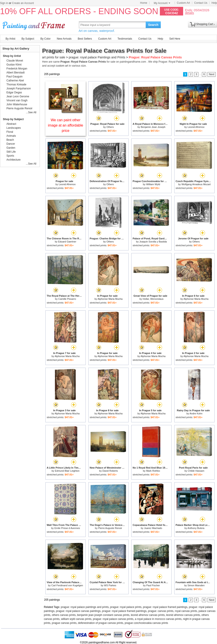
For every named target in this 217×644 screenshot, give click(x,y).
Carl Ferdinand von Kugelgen (67, 585)
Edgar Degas (14, 92)
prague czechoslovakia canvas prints (146, 623)
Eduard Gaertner (67, 242)
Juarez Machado (153, 528)
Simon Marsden (196, 585)
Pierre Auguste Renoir (110, 528)
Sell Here (175, 39)
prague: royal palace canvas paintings (78, 611)
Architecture (14, 160)
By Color (45, 39)
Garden (11, 148)
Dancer (11, 144)
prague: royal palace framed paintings (165, 607)
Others (110, 127)
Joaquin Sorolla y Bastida (153, 242)
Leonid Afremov (196, 127)
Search (153, 25)
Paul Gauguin (15, 77)
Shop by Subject (13, 119)
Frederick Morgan (17, 69)
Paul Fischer (153, 585)
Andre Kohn (196, 413)
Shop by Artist (12, 56)
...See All (31, 112)
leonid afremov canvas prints (148, 615)
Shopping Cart (205, 24)
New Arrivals (64, 39)
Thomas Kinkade (16, 85)
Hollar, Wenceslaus (153, 299)
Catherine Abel (15, 81)
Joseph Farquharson (19, 88)
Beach (10, 140)
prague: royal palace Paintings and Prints (97, 57)
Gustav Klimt (14, 65)
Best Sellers (85, 39)
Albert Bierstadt (15, 73)
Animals (11, 136)
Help (214, 3)
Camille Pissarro (67, 299)
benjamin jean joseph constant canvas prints (103, 615)
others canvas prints (64, 615)
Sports (10, 156)
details (189, 13)
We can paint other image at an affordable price (66, 125)
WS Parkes (110, 585)
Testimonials (125, 39)
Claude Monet (15, 61)
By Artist (10, 39)
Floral (10, 132)
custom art (62, 66)
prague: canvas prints (161, 611)
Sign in (4, 3)
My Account (162, 3)
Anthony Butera (196, 528)
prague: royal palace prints (126, 607)
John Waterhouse (17, 104)
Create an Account (23, 3)
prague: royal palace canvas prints (113, 619)
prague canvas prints (64, 623)
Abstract (11, 124)
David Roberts (110, 471)
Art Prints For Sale (34, 25)
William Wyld (153, 184)
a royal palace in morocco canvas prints (158, 619)
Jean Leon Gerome (18, 96)
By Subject (28, 39)
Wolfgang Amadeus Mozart (196, 184)
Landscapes (14, 128)
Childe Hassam (196, 471)
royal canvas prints (186, 611)
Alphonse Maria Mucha (110, 299)
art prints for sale (54, 57)
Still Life (11, 152)
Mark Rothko (153, 471)
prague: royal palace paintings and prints (85, 607)
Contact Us (201, 3)
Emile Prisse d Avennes (67, 528)
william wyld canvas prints (76, 619)
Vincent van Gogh (17, 100)
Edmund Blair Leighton (67, 471)
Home (144, 3)
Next (212, 74)
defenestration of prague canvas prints (101, 623)
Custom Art (183, 3)
